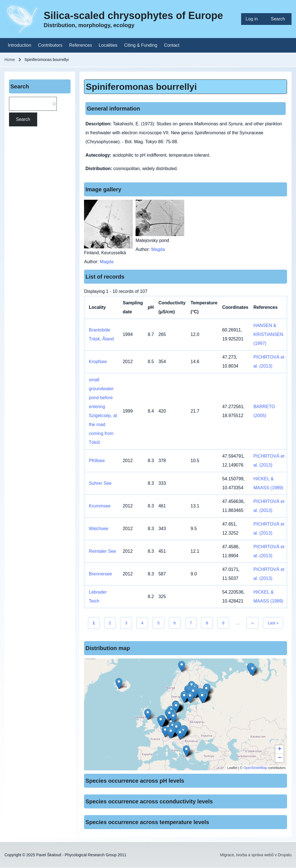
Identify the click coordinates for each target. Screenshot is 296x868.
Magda (107, 262)
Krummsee (100, 506)
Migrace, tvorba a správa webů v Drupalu (256, 855)
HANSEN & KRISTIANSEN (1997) (268, 334)
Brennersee (100, 574)
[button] (171, 733)
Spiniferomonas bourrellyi (141, 87)
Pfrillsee (97, 461)
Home (10, 60)
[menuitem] (254, 19)
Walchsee (99, 529)
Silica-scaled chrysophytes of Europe (133, 16)
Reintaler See (102, 551)
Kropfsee (98, 362)
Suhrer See (100, 483)
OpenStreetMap (255, 768)
